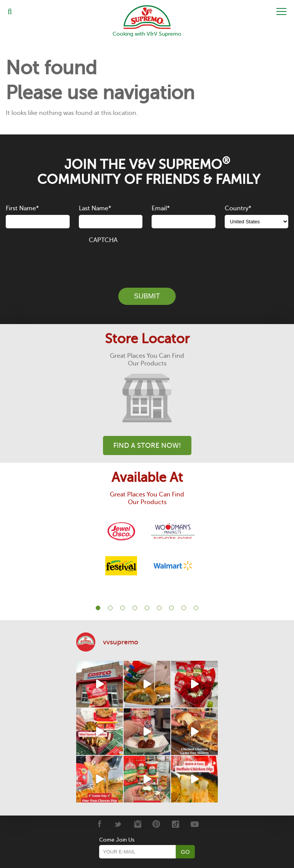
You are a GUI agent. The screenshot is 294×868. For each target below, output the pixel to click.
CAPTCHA (103, 240)
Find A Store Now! (147, 445)
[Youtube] (195, 824)
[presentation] (147, 261)
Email (161, 208)
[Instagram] (137, 824)
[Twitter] (118, 824)
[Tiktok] (176, 824)
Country (238, 208)
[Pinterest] (156, 824)
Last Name (95, 208)
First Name (22, 208)
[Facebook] (99, 824)
